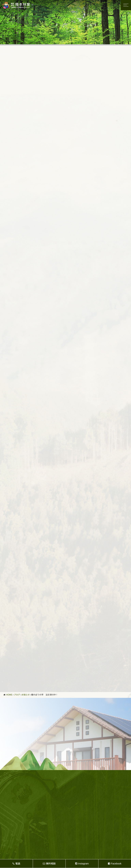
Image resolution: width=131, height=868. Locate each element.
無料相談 (49, 864)
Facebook (115, 864)
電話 (16, 864)
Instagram (82, 864)
